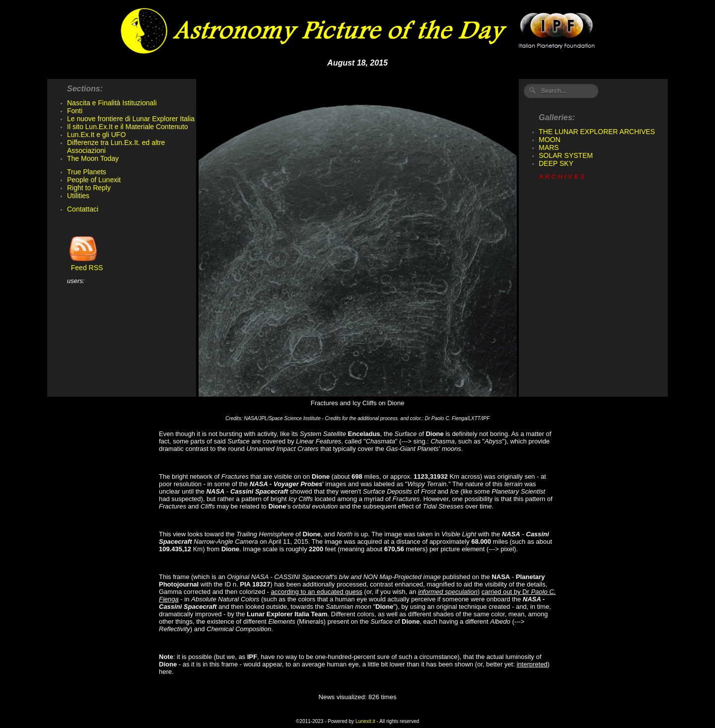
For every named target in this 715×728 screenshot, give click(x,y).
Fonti (75, 111)
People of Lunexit (94, 180)
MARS (549, 147)
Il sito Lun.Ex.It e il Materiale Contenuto (128, 127)
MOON (550, 140)
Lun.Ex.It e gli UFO (96, 135)
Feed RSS (85, 264)
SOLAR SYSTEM (566, 155)
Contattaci (83, 209)
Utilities (78, 196)
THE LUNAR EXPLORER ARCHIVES (597, 132)
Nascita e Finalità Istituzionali (112, 103)
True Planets (87, 172)
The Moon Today (93, 158)
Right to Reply (89, 188)
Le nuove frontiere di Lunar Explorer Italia (131, 119)
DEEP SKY (556, 163)
